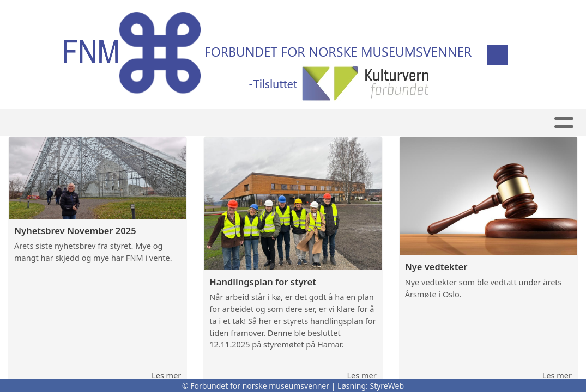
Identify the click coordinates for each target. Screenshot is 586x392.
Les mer (166, 375)
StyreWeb (387, 386)
